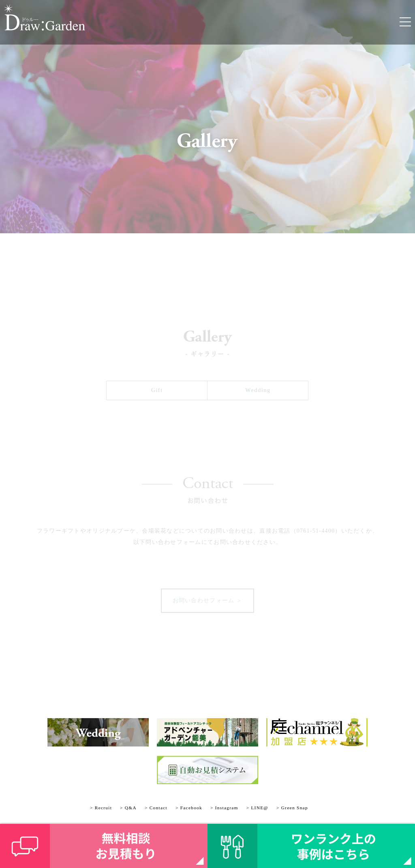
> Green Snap (292, 808)
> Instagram (224, 808)
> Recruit (101, 808)
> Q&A (128, 808)
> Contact (156, 808)
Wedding (258, 390)
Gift (157, 390)
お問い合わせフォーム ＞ (208, 600)
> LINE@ (257, 808)
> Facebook (189, 808)
